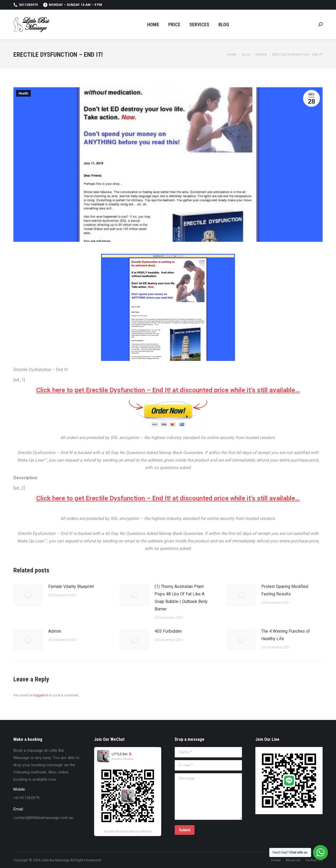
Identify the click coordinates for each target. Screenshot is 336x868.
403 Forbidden (168, 631)
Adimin (55, 631)
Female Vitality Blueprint (71, 586)
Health (23, 93)
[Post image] (28, 595)
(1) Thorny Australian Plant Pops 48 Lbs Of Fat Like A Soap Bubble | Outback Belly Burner (181, 598)
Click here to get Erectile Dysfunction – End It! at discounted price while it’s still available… (168, 390)
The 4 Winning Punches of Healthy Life (286, 635)
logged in (41, 695)
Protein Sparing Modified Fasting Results (285, 590)
